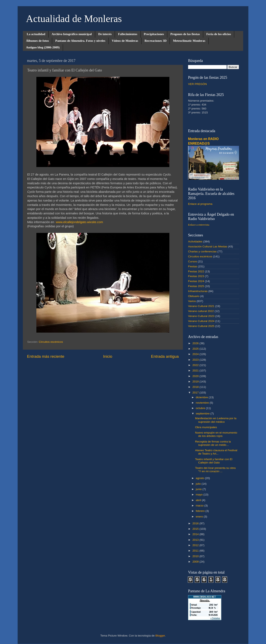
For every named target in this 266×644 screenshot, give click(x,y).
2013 (196, 540)
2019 (196, 382)
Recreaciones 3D (156, 41)
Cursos (193, 261)
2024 (196, 354)
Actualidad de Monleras (74, 19)
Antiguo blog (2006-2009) (43, 47)
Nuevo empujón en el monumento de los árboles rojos (216, 434)
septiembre (203, 414)
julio (199, 484)
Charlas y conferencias (202, 251)
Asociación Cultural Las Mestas (208, 246)
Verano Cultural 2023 (201, 316)
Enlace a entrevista (199, 225)
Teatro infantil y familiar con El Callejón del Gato (214, 461)
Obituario (194, 296)
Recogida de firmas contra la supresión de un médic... (213, 443)
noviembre (203, 403)
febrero (201, 511)
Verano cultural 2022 (201, 311)
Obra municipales (206, 427)
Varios (192, 301)
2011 (196, 551)
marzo (200, 506)
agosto (200, 478)
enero (200, 517)
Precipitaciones (154, 34)
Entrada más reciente (46, 356)
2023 (196, 360)
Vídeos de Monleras (125, 41)
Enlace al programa (200, 204)
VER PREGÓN (197, 84)
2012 (196, 545)
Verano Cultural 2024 (201, 321)
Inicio (108, 356)
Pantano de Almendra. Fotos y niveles (80, 41)
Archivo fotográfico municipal (72, 34)
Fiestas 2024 (196, 281)
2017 (196, 393)
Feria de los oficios (219, 34)
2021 (196, 371)
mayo (200, 495)
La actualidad (36, 34)
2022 (196, 365)
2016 (196, 523)
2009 (196, 562)
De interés (105, 34)
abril (199, 500)
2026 (196, 343)
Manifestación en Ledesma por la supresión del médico (216, 420)
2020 (196, 376)
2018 (196, 387)
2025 (196, 349)
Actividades (195, 241)
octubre (201, 408)
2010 (196, 556)
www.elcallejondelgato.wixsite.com (79, 222)
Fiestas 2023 (196, 276)
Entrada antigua (165, 356)
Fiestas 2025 (196, 286)
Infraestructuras (198, 291)
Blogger (160, 636)
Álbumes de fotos (37, 41)
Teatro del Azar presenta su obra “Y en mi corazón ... (215, 470)
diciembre (202, 397)
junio (199, 489)
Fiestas (193, 266)
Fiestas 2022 (196, 271)
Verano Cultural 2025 (201, 326)
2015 (196, 529)
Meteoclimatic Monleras (189, 41)
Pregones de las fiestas (185, 34)
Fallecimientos (128, 34)
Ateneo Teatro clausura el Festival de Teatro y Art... (216, 452)
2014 (196, 534)
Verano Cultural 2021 (201, 306)
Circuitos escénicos (51, 342)
